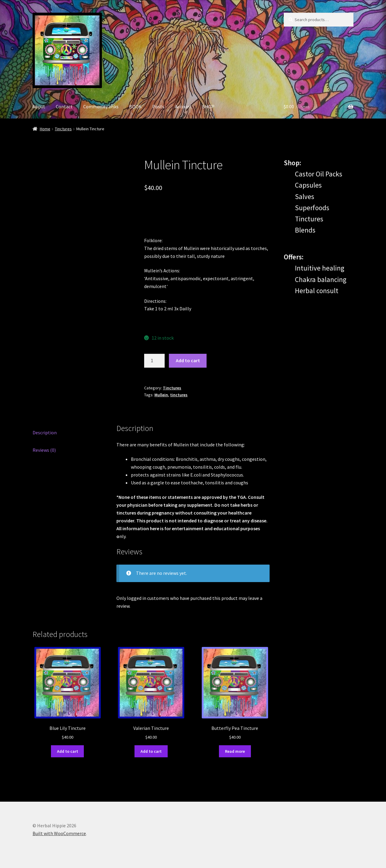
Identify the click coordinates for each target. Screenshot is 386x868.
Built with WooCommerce (59, 833)
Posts (158, 106)
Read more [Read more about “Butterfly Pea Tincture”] (235, 751)
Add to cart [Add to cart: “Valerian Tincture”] (151, 751)
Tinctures (63, 129)
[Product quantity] (154, 361)
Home (45, 129)
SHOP (208, 106)
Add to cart (188, 360)
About (39, 106)
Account (183, 106)
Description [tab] (45, 432)
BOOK (135, 106)
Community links (101, 106)
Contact (64, 106)
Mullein (161, 395)
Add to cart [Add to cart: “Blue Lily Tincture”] (68, 751)
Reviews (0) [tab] (44, 450)
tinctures (179, 395)
